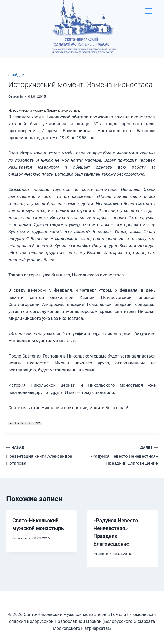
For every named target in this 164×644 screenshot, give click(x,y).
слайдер (16, 75)
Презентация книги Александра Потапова (42, 455)
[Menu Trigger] (149, 11)
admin (18, 96)
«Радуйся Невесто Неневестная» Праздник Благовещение (122, 455)
